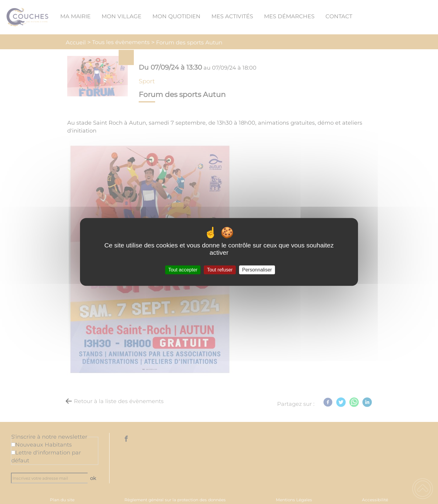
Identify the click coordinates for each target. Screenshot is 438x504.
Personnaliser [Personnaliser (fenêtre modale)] (257, 270)
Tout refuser (220, 270)
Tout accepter (183, 270)
